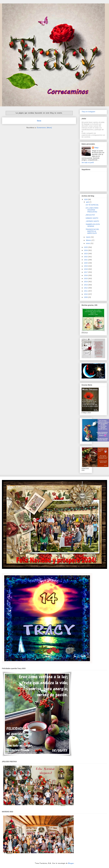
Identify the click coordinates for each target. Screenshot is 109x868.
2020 (86, 263)
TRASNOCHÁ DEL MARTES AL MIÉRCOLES (92, 231)
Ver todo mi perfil (88, 163)
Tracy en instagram (88, 112)
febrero (89, 240)
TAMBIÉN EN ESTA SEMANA (93, 225)
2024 (86, 250)
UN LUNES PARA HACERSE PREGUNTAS (92, 210)
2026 (86, 199)
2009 (86, 297)
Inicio (39, 121)
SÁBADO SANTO (92, 218)
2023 (86, 254)
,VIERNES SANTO (92, 221)
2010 (86, 294)
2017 (86, 272)
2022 (86, 257)
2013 (86, 285)
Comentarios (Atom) (44, 128)
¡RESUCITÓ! (90, 215)
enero (88, 243)
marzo (88, 237)
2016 (86, 275)
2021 (86, 260)
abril (88, 202)
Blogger (71, 863)
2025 (86, 247)
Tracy (96, 148)
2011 (86, 291)
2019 (86, 266)
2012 (86, 288)
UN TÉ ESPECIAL (92, 205)
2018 (86, 269)
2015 (86, 278)
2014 (86, 282)
